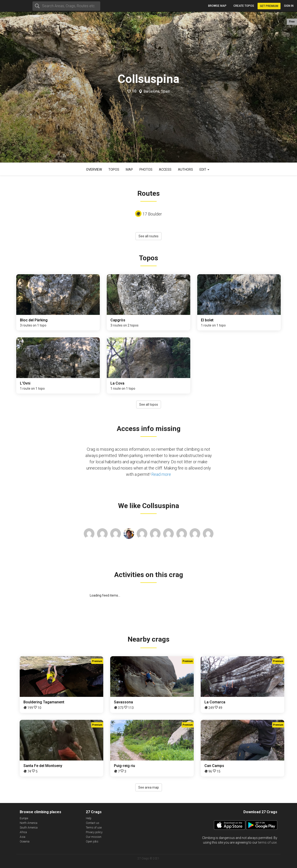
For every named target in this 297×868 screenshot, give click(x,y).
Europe (24, 818)
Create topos (244, 6)
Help (89, 818)
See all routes (148, 236)
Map (129, 170)
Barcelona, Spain (157, 91)
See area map (149, 787)
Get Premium (269, 6)
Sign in (289, 6)
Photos (146, 170)
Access (165, 170)
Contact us (93, 823)
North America (29, 823)
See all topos (149, 405)
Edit (204, 170)
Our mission (94, 837)
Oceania (25, 842)
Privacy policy (94, 832)
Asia (23, 837)
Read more (161, 474)
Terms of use (94, 828)
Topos (114, 170)
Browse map (217, 6)
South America (29, 828)
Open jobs (92, 842)
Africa (23, 832)
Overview (94, 170)
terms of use (267, 842)
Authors (186, 170)
